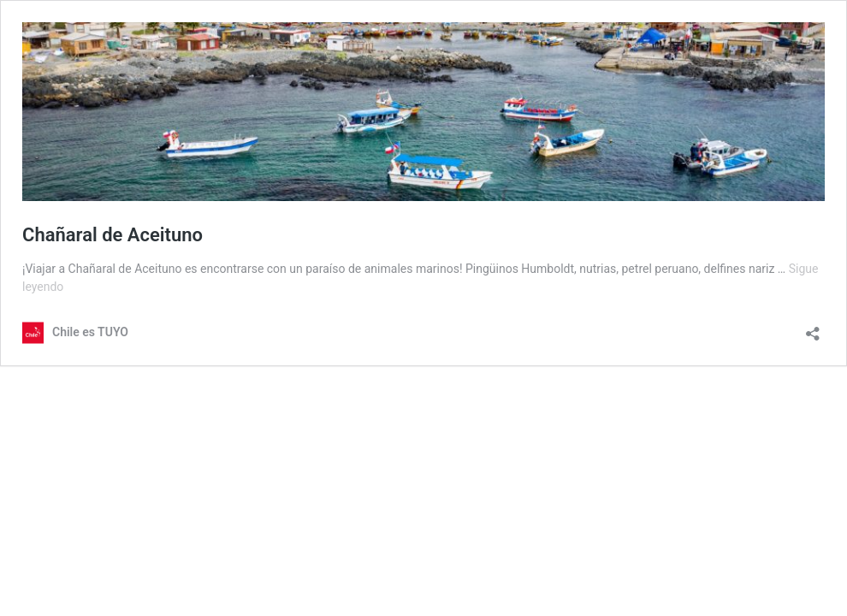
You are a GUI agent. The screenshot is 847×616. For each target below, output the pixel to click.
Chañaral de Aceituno (113, 235)
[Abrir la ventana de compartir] (813, 328)
